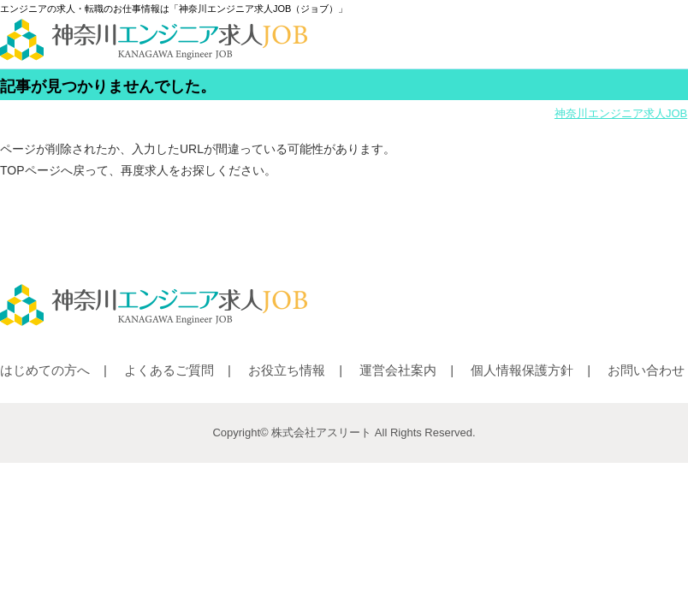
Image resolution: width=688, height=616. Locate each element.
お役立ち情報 (287, 370)
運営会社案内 (398, 370)
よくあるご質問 (169, 370)
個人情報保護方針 (522, 370)
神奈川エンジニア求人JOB (621, 113)
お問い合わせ (646, 370)
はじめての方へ (45, 370)
